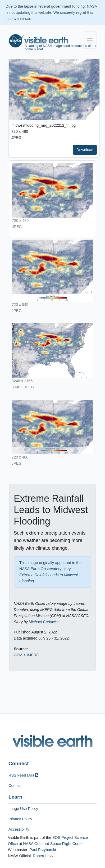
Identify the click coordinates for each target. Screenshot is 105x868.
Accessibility (19, 829)
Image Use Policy (23, 809)
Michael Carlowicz (44, 622)
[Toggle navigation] (90, 40)
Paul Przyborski (43, 850)
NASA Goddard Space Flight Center (53, 844)
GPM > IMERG (26, 655)
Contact (15, 786)
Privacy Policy (20, 819)
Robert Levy (43, 856)
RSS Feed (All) (23, 775)
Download (85, 150)
